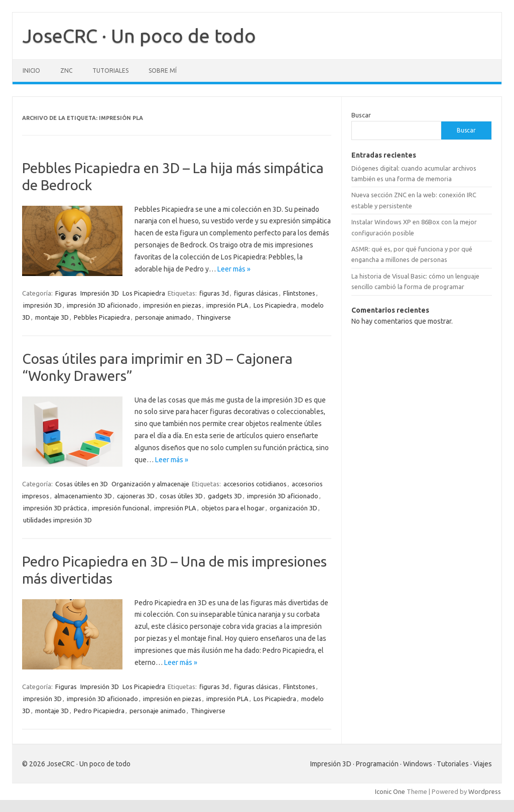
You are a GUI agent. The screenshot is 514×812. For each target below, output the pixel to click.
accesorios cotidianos (255, 484)
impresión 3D (42, 305)
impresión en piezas (172, 305)
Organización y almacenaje (150, 484)
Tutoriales (110, 71)
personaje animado (163, 317)
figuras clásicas (256, 293)
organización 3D (293, 508)
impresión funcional (120, 508)
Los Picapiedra (144, 293)
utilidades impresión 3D (57, 520)
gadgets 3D (225, 496)
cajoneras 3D (136, 496)
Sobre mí (163, 71)
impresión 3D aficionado (102, 305)
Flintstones (299, 293)
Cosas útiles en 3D (82, 484)
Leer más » (234, 269)
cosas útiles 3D (181, 496)
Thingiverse (214, 317)
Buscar (361, 115)
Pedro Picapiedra (99, 711)
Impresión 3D (100, 293)
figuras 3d (214, 293)
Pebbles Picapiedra (102, 317)
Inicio (31, 71)
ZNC (66, 71)
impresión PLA (227, 305)
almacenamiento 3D (83, 496)
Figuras (66, 293)
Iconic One (390, 791)
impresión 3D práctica (55, 508)
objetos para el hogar (233, 508)
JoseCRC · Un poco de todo (139, 36)
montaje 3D (52, 317)
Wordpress (485, 791)
